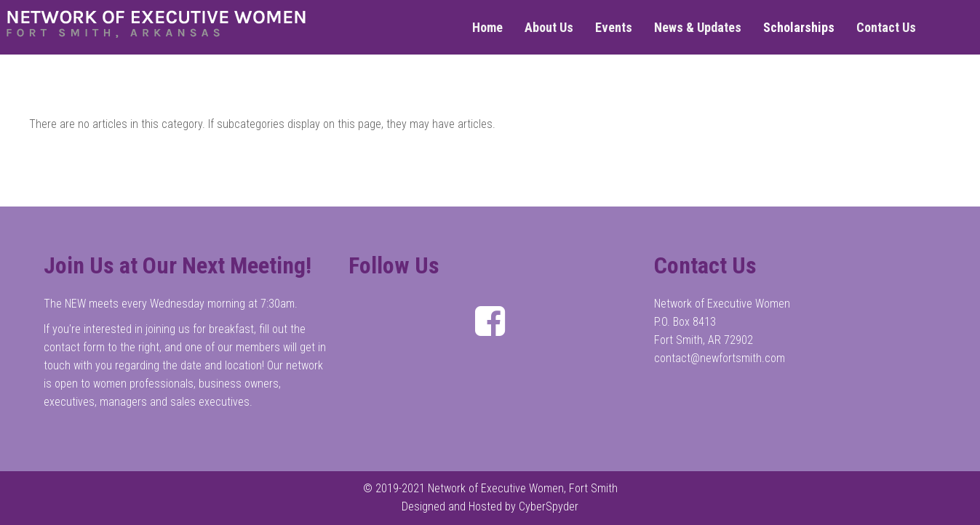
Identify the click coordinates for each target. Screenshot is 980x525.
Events (614, 27)
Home (487, 27)
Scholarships (799, 27)
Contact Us (886, 27)
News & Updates (698, 27)
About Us (549, 27)
